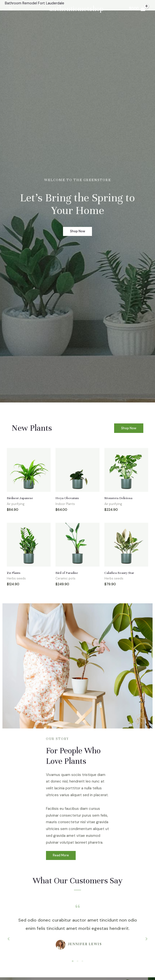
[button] (129, 428)
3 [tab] (82, 962)
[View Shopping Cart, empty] (137, 9)
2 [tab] (78, 962)
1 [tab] (73, 962)
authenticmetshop (76, 9)
